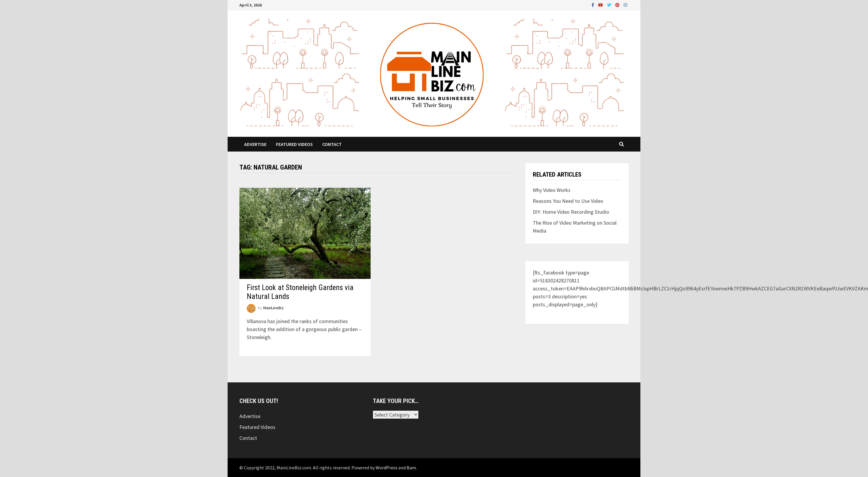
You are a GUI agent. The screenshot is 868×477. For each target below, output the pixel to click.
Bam (411, 468)
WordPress (387, 468)
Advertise (255, 144)
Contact (332, 144)
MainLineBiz (273, 308)
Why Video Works (552, 190)
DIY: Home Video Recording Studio (571, 212)
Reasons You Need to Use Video (568, 201)
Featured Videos (294, 144)
